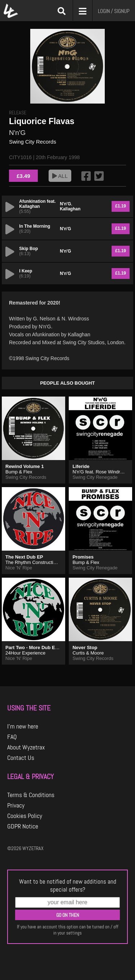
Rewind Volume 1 (25, 466)
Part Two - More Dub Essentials (40, 647)
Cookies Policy (25, 816)
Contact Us (21, 758)
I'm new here (23, 726)
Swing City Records (33, 142)
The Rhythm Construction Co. (36, 562)
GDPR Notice (23, 826)
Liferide (81, 466)
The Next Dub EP (24, 557)
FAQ (12, 737)
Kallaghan (70, 209)
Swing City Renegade (95, 477)
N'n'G (17, 133)
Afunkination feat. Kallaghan (37, 204)
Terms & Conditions (31, 795)
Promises (83, 557)
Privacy (16, 805)
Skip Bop (28, 249)
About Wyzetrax (26, 747)
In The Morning (35, 226)
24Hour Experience (25, 653)
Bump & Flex (19, 472)
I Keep (26, 271)
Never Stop (85, 647)
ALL (60, 176)
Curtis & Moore (88, 653)
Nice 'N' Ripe (19, 568)
